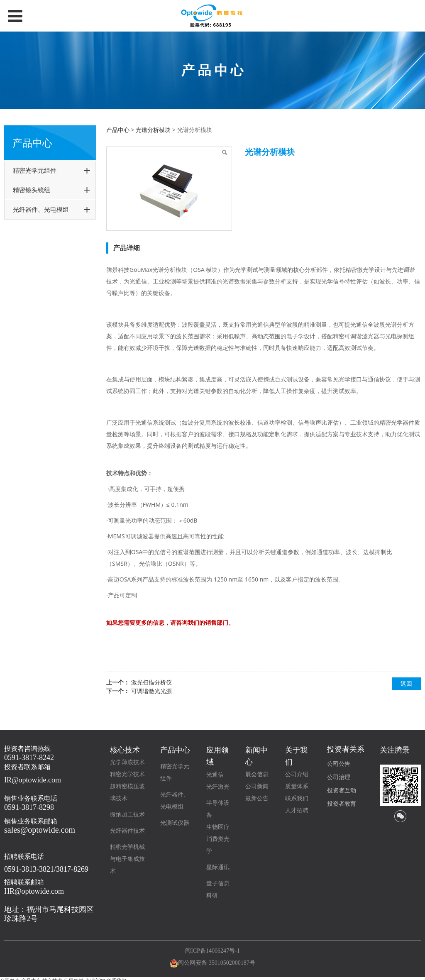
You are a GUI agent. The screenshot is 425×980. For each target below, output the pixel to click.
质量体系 (297, 786)
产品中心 (118, 130)
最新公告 (257, 798)
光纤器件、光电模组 (41, 209)
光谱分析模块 (153, 130)
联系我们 (297, 798)
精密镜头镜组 (32, 190)
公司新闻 (257, 786)
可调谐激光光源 (151, 691)
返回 (406, 683)
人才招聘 (297, 810)
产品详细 (127, 248)
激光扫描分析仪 (151, 682)
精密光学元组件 (35, 170)
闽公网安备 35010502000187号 (217, 963)
